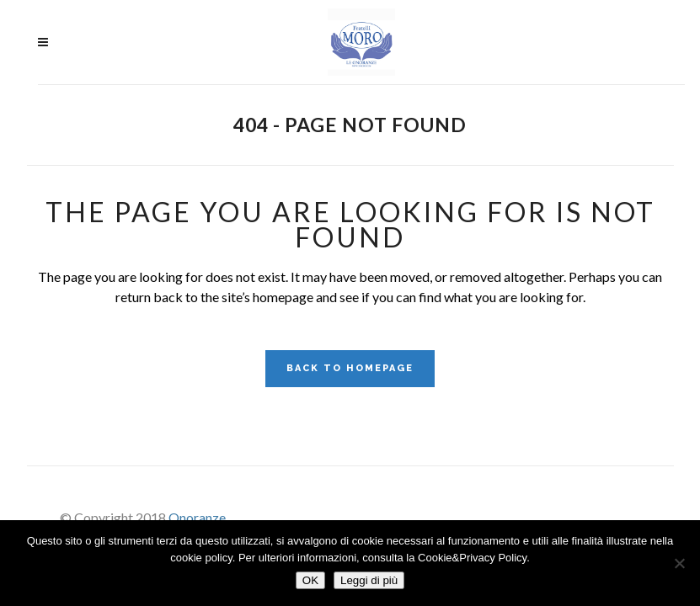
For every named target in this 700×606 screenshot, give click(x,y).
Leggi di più (369, 580)
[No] (679, 563)
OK (310, 580)
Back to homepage (350, 368)
